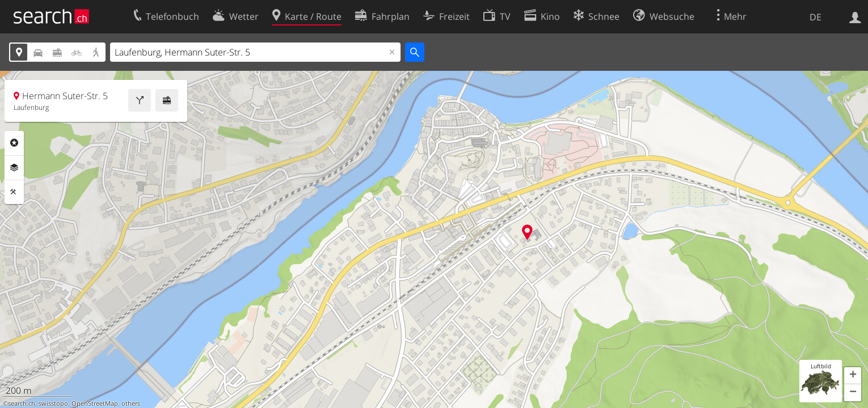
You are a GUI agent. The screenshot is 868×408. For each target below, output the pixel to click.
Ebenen (14, 168)
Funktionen (14, 192)
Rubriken (14, 143)
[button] (853, 376)
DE (816, 17)
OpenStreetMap (95, 403)
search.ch (22, 403)
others (131, 403)
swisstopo (53, 403)
